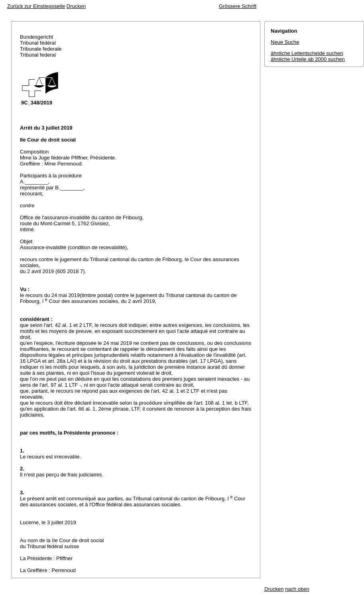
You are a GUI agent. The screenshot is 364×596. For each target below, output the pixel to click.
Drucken (76, 6)
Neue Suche (285, 42)
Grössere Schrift (238, 6)
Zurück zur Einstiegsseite (36, 6)
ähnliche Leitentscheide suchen (307, 53)
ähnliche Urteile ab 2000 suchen (308, 59)
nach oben (297, 589)
